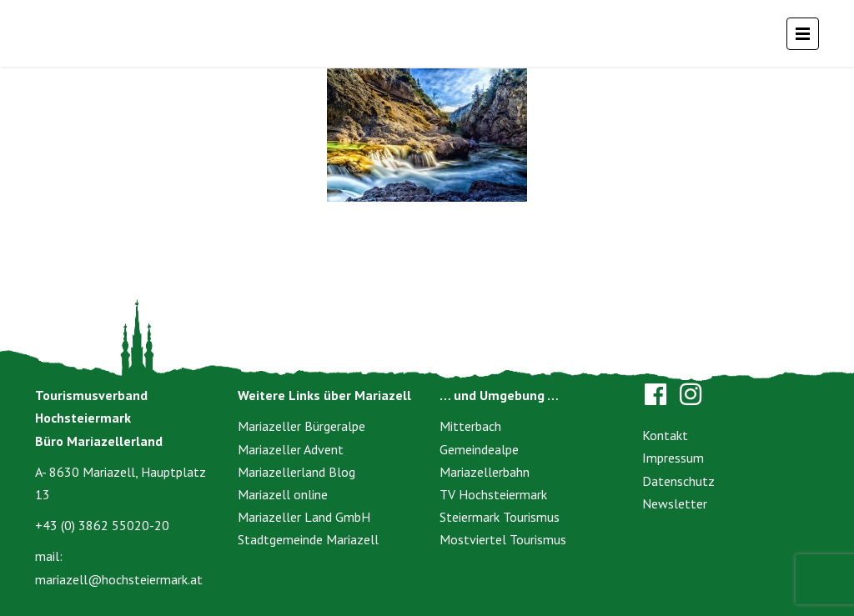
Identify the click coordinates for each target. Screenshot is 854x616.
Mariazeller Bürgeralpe (301, 426)
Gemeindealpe (479, 449)
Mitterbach (470, 426)
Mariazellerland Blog (296, 472)
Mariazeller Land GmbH (304, 517)
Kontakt (665, 435)
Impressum (673, 458)
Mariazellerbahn (485, 472)
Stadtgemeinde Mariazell (308, 539)
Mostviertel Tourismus (503, 539)
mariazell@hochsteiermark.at (119, 579)
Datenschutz (678, 481)
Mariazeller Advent (291, 449)
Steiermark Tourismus (500, 517)
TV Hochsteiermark (493, 494)
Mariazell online (283, 494)
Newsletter (675, 503)
